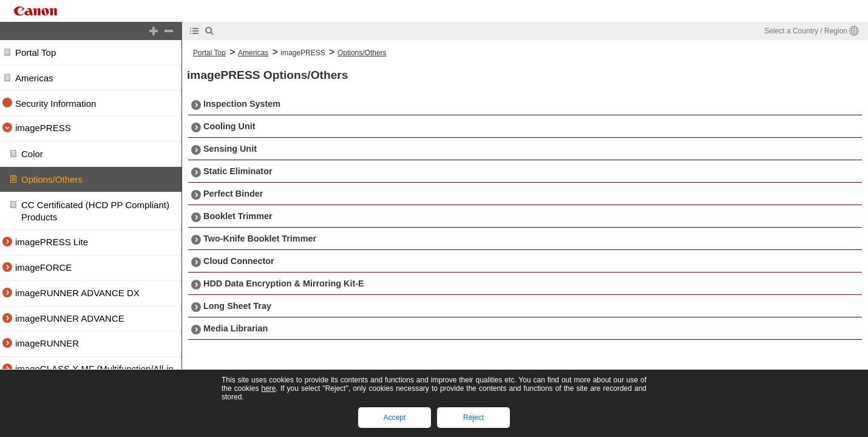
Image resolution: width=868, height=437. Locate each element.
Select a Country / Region (806, 31)
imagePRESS (303, 53)
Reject (473, 418)
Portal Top (36, 53)
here (268, 388)
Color (32, 154)
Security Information (56, 103)
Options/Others (52, 179)
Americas (34, 78)
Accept (395, 418)
